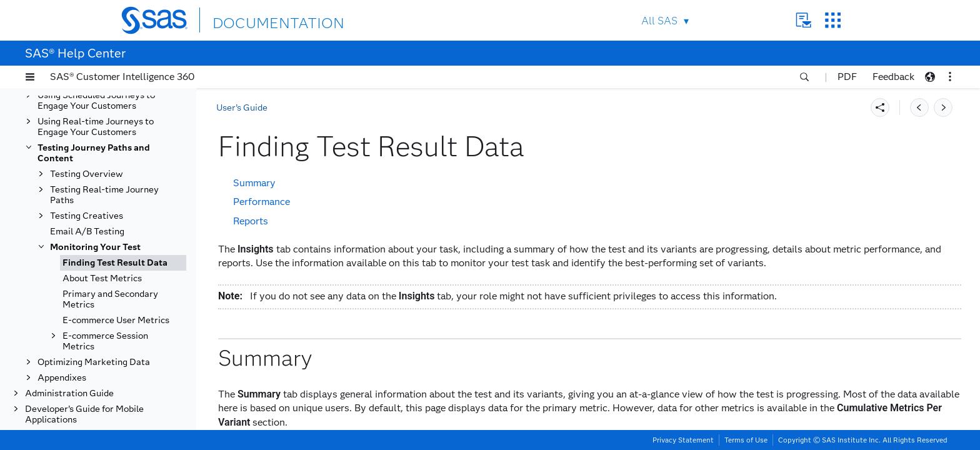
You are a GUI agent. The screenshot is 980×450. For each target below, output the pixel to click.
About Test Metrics (102, 278)
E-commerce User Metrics (116, 320)
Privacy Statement (683, 440)
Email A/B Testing (87, 232)
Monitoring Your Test (95, 247)
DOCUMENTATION (258, 20)
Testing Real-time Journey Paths (104, 195)
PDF (847, 77)
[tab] (123, 263)
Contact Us (803, 20)
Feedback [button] (893, 77)
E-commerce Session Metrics (105, 341)
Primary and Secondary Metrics (110, 299)
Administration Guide (69, 393)
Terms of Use (746, 440)
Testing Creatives (87, 216)
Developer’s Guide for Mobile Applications (84, 414)
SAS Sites (833, 20)
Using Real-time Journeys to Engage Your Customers (96, 127)
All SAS (659, 21)
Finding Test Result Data (115, 263)
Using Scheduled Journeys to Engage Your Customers (96, 101)
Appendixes (62, 378)
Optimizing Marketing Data (94, 362)
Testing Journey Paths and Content (94, 153)
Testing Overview (87, 174)
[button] (30, 77)
